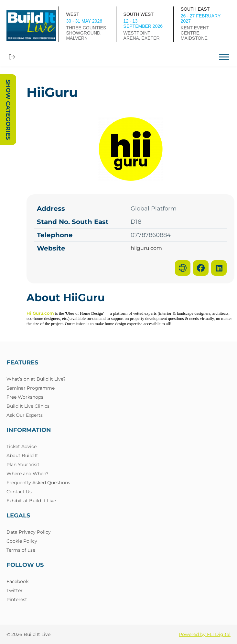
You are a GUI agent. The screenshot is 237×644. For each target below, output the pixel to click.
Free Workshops (25, 397)
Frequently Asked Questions (38, 483)
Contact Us (19, 492)
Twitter (15, 590)
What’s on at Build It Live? (36, 379)
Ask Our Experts (25, 415)
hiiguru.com (146, 248)
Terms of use (21, 550)
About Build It (22, 455)
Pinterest (17, 599)
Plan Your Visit (23, 465)
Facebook (17, 581)
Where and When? (27, 474)
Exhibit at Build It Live (31, 501)
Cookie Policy (22, 541)
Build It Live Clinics (28, 406)
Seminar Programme (31, 388)
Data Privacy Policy (29, 532)
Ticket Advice (22, 446)
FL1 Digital (219, 634)
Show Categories (8, 110)
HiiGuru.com (40, 313)
